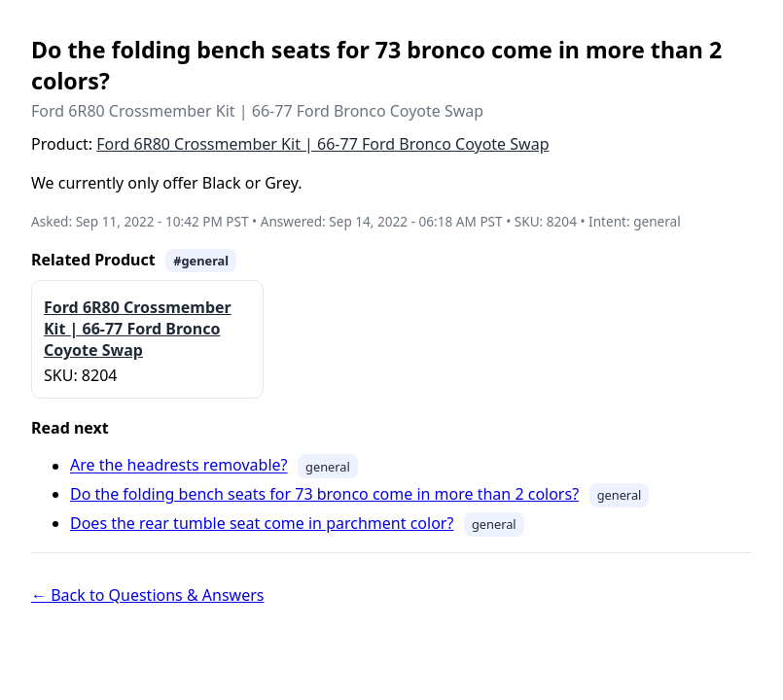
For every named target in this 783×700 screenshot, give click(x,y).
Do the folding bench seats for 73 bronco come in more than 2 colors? (324, 494)
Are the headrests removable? (179, 466)
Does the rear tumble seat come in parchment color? (262, 523)
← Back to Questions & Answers (147, 595)
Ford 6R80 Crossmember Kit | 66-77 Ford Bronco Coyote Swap (322, 144)
